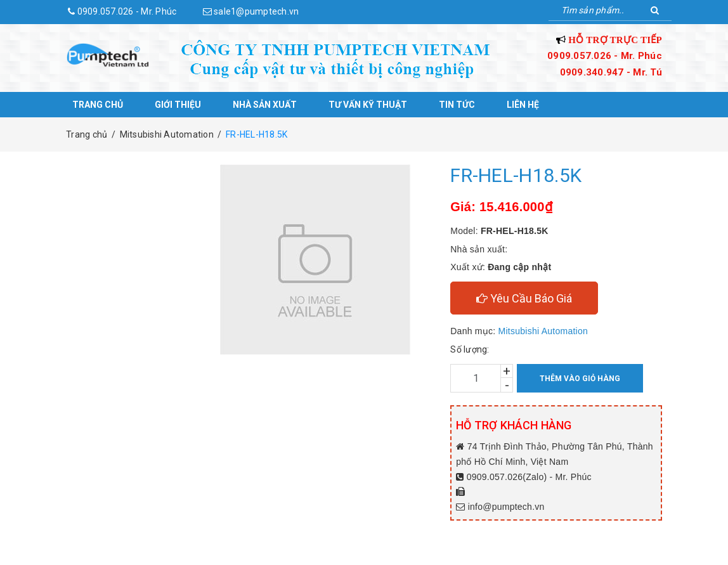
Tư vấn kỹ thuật (368, 105)
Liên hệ (523, 105)
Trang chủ (98, 105)
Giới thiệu (178, 105)
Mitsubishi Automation (543, 331)
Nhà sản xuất (265, 105)
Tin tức (457, 105)
